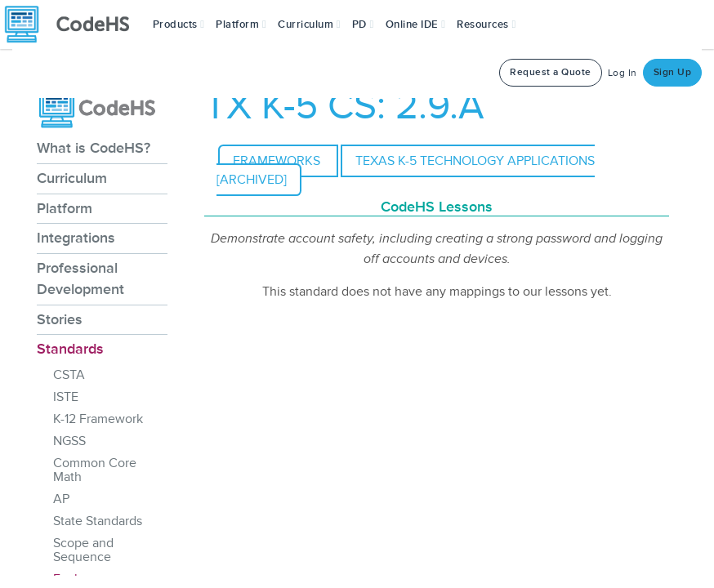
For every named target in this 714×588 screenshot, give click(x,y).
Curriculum (72, 178)
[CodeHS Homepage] (74, 24)
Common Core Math (95, 470)
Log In (623, 73)
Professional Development (80, 278)
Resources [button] (486, 24)
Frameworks (278, 161)
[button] (179, 24)
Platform (65, 208)
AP (61, 499)
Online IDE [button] (416, 24)
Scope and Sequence (83, 550)
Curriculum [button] (309, 24)
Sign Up (673, 72)
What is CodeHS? (94, 148)
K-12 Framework (98, 419)
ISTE (66, 397)
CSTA (69, 375)
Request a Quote (551, 72)
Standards (70, 349)
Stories (60, 319)
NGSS (69, 441)
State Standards (98, 521)
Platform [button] (241, 24)
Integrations (76, 238)
